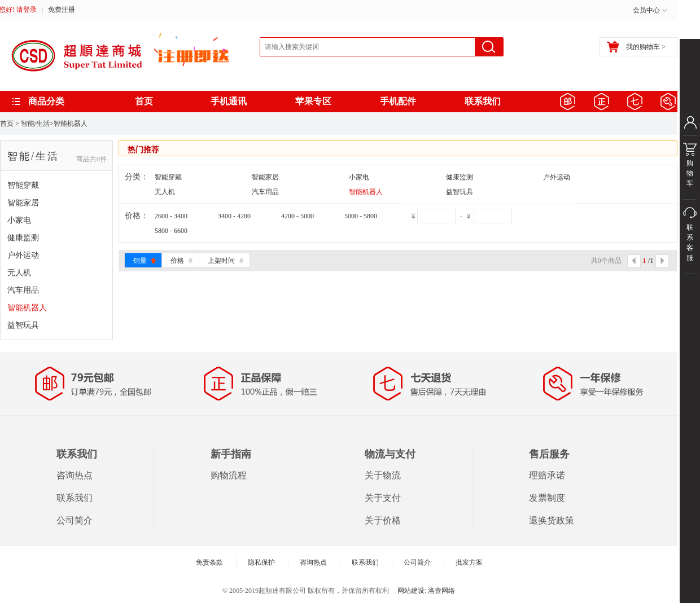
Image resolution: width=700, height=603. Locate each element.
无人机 (19, 273)
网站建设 (411, 591)
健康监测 (23, 238)
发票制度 (547, 498)
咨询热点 (75, 475)
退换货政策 (552, 520)
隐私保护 (261, 562)
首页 (144, 101)
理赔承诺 (547, 475)
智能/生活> (37, 124)
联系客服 (690, 249)
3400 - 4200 (234, 216)
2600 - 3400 (171, 216)
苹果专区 (313, 101)
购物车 (690, 168)
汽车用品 (23, 290)
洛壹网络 (441, 591)
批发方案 (469, 562)
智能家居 (23, 203)
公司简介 (75, 520)
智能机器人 (71, 124)
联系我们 (483, 101)
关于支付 (383, 498)
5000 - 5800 (361, 216)
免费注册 (62, 10)
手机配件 (398, 101)
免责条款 (209, 562)
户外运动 (23, 255)
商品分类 (46, 101)
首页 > (10, 124)
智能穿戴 (23, 185)
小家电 (19, 220)
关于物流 (383, 475)
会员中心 (646, 10)
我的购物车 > (636, 47)
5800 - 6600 (171, 231)
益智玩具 (23, 325)
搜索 (489, 47)
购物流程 (229, 475)
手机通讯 (229, 101)
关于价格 (383, 520)
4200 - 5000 (297, 216)
